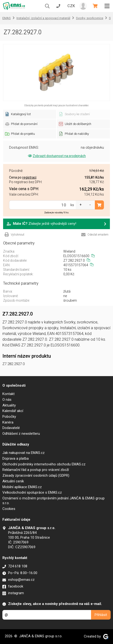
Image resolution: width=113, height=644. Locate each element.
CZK (71, 6)
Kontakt (8, 394)
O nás (7, 400)
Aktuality (9, 405)
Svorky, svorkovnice (90, 18)
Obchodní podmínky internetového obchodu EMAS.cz (44, 464)
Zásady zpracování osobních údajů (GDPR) (36, 475)
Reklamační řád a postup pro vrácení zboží (36, 470)
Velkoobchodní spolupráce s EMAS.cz (32, 492)
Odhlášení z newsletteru (21, 434)
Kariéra (8, 422)
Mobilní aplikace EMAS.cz (22, 487)
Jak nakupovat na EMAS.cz (24, 453)
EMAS (7, 18)
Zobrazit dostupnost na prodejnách (56, 156)
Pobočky (9, 417)
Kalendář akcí (13, 411)
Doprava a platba (16, 458)
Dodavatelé (11, 428)
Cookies (9, 509)
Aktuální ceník (13, 481)
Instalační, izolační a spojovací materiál (43, 18)
